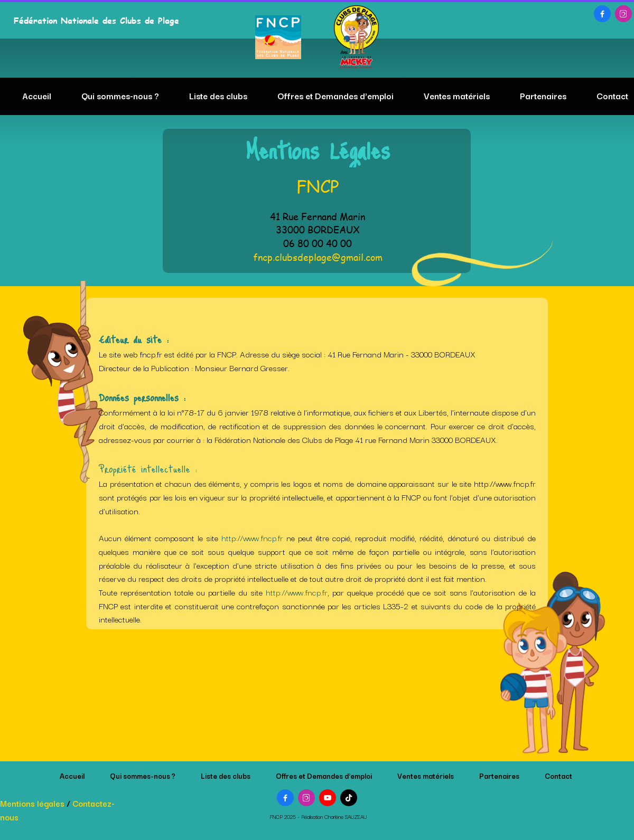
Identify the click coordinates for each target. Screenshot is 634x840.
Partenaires (543, 96)
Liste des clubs (218, 96)
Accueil (37, 96)
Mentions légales (32, 803)
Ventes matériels (457, 96)
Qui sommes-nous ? (120, 96)
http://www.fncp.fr (252, 537)
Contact (612, 96)
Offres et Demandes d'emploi (335, 96)
